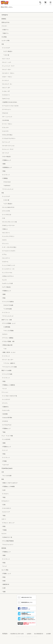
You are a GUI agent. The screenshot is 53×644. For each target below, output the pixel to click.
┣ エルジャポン (6, 410)
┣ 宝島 (3, 505)
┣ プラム (4, 254)
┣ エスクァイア (6, 512)
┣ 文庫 (3, 588)
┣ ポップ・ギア (6, 88)
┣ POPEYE (5, 421)
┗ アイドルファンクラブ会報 (9, 367)
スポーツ (4, 519)
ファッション (5, 392)
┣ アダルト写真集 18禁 (8, 341)
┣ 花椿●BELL (5, 407)
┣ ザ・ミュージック (7, 117)
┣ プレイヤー (5, 128)
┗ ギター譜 (5, 55)
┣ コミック (5, 450)
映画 (3, 479)
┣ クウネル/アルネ (6, 425)
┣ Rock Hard (6, 182)
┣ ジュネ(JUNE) (6, 439)
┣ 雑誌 (3, 171)
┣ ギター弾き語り (6, 157)
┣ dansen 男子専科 (7, 418)
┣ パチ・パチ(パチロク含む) (9, 247)
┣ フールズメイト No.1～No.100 (10, 106)
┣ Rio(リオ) (5, 113)
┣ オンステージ (6, 258)
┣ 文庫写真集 (6, 327)
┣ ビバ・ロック (6, 59)
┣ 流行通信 (5, 414)
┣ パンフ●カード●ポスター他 (9, 396)
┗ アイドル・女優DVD (8, 363)
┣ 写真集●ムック (6, 428)
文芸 (3, 472)
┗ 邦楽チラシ (5, 33)
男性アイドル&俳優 (6, 370)
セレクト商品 (5, 570)
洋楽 (3, 44)
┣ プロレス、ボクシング (8, 523)
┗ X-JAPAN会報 (7, 309)
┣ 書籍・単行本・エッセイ (9, 352)
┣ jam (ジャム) (6, 98)
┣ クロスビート (6, 95)
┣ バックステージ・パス (8, 269)
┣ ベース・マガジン (7, 124)
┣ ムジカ (4, 280)
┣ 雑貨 (3, 581)
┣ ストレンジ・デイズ (7, 149)
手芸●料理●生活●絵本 (7, 468)
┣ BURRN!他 (5, 120)
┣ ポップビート (6, 233)
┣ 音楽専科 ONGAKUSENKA (9, 102)
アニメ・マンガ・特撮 (7, 436)
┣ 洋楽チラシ (5, 30)
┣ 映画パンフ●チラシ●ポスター (10, 483)
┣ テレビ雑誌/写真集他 (8, 541)
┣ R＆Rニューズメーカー (8, 225)
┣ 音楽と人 (5, 229)
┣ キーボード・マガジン (8, 73)
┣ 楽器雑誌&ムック (7, 167)
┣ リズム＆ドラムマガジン (9, 138)
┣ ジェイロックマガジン (8, 236)
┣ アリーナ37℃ (6, 211)
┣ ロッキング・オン (7, 84)
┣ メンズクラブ (6, 399)
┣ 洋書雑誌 (5, 178)
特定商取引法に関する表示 (17, 634)
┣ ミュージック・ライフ (8, 66)
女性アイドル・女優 (7, 320)
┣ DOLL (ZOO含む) (7, 135)
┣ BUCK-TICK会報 (7, 305)
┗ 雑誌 (3, 432)
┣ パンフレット (6, 175)
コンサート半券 (5, 40)
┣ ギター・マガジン (7, 77)
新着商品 (4, 19)
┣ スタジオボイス (6, 508)
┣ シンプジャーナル (7, 273)
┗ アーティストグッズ (7, 189)
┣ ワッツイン (5, 244)
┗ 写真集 (4, 530)
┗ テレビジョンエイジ (7, 544)
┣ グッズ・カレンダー (7, 360)
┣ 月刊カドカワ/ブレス (8, 276)
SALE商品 (4, 37)
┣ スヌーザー (5, 131)
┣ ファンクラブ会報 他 (8, 302)
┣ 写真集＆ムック (6, 160)
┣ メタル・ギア (6, 91)
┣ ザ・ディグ (5, 153)
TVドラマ (4, 534)
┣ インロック (5, 80)
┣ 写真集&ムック (6, 552)
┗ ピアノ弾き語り (7, 204)
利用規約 (5, 634)
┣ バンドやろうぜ (6, 215)
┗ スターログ (5, 465)
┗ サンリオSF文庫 (6, 476)
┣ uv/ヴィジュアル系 (7, 283)
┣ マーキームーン (6, 109)
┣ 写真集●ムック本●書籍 (8, 486)
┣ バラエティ (5, 494)
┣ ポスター (5, 334)
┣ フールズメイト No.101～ (9, 251)
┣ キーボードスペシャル (8, 146)
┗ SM (4, 349)
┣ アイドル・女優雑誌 (7, 338)
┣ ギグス (4, 240)
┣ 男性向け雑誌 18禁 (7, 345)
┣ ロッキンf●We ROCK (8, 207)
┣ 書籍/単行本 (5, 584)
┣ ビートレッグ (6, 142)
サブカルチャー (5, 501)
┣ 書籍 (3, 164)
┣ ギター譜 (5, 200)
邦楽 (3, 193)
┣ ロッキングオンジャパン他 (9, 222)
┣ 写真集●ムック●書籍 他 (8, 385)
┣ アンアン (5, 403)
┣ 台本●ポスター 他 (7, 537)
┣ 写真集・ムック (6, 573)
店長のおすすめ (5, 22)
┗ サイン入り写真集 (8, 331)
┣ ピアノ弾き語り (7, 51)
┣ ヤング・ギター (6, 69)
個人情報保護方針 (39, 634)
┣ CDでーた (5, 262)
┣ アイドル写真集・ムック (9, 323)
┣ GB (3, 218)
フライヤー (4, 26)
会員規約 (29, 634)
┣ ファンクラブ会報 (7, 374)
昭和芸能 (4, 548)
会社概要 (48, 634)
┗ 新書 (3, 592)
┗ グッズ (4, 389)
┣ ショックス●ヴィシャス (8, 265)
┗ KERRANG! (6, 186)
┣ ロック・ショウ (6, 62)
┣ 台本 (3, 490)
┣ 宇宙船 (4, 461)
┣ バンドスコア (6, 48)
